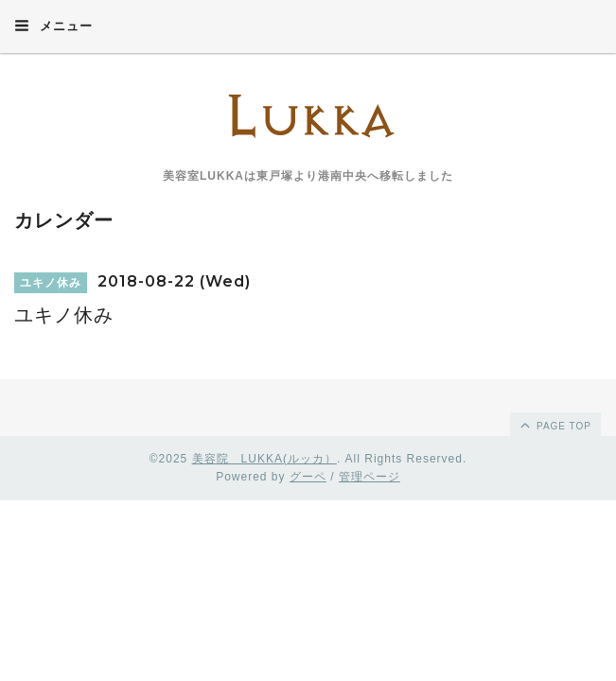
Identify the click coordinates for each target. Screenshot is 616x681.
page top (554, 425)
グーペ (308, 477)
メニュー (53, 26)
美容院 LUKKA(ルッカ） (264, 459)
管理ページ (370, 477)
